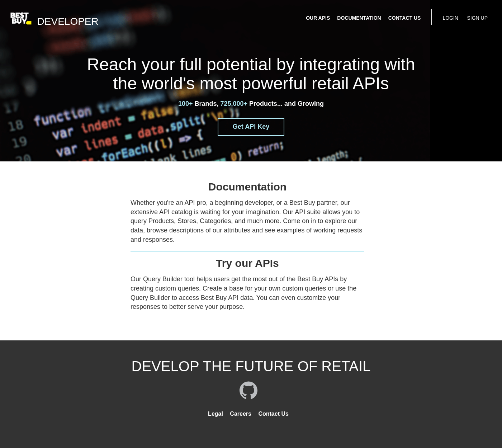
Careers (241, 414)
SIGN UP (477, 18)
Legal (216, 414)
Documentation (247, 187)
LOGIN (450, 18)
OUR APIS (318, 18)
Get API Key (251, 127)
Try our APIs (247, 263)
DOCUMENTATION (359, 18)
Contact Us (273, 414)
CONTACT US (405, 18)
